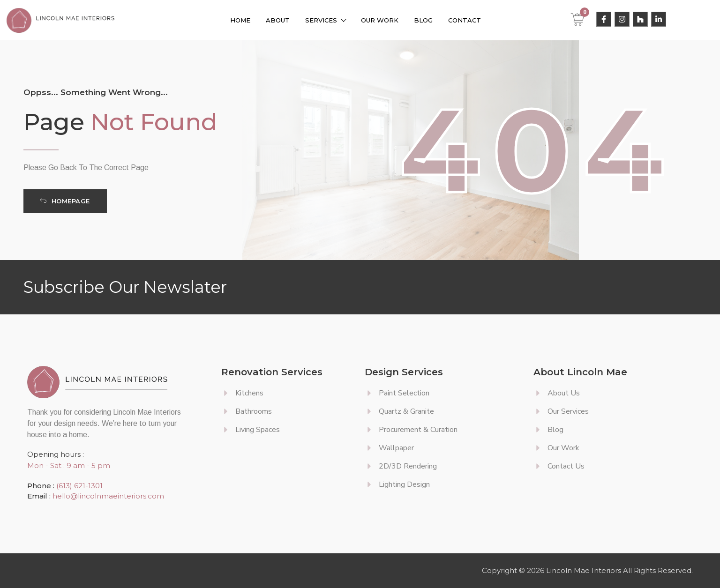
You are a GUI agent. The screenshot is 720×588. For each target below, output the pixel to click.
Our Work (380, 20)
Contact (465, 20)
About (278, 20)
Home (240, 20)
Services (325, 20)
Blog (423, 20)
